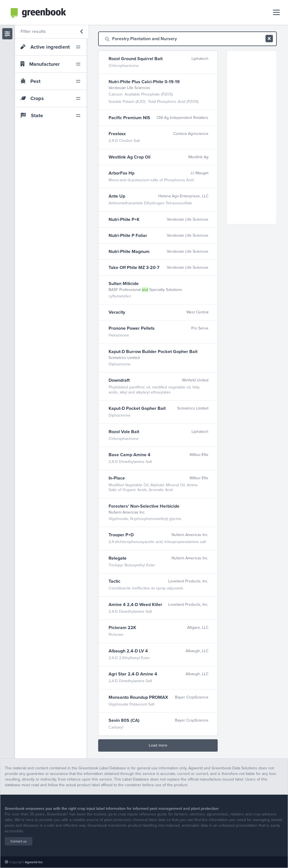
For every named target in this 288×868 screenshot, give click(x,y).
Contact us (19, 841)
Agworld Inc (34, 862)
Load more (158, 745)
